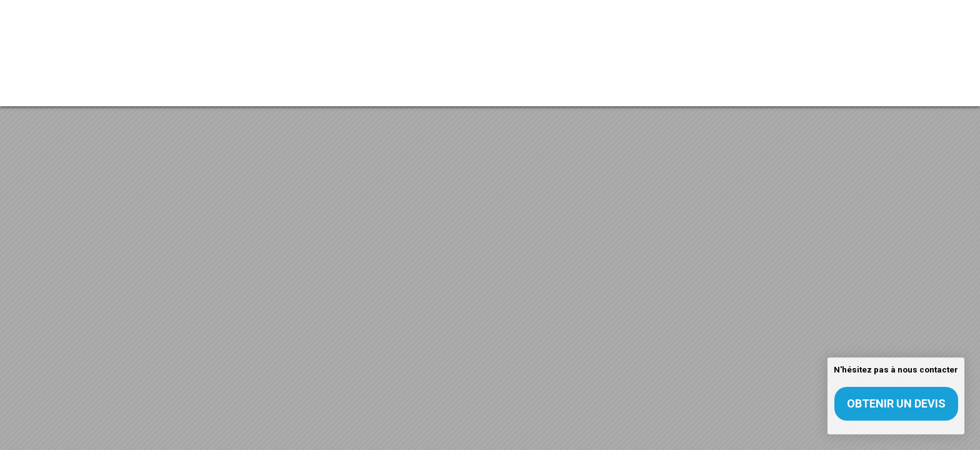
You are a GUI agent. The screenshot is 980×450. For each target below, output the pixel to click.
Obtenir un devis (896, 403)
